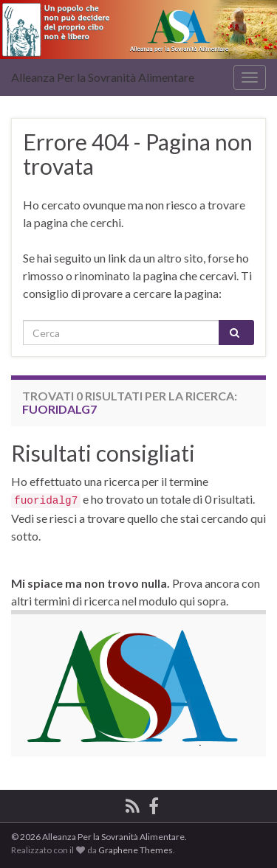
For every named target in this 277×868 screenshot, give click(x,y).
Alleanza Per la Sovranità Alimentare (103, 77)
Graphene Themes (136, 850)
